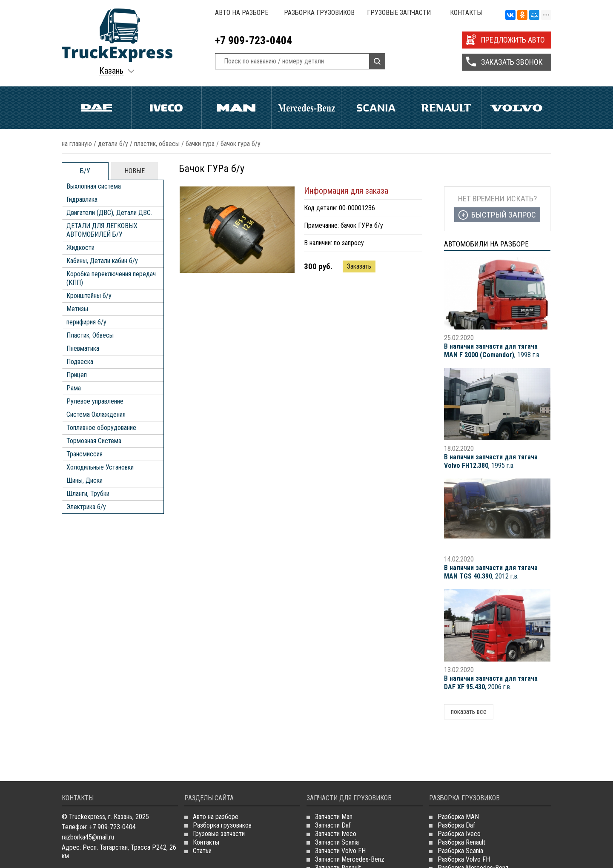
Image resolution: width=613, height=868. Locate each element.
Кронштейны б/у (89, 296)
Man (236, 108)
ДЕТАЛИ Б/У (113, 144)
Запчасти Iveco (336, 834)
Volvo (516, 108)
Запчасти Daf (333, 825)
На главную (77, 144)
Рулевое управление (95, 401)
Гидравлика (82, 199)
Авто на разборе (242, 13)
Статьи (202, 851)
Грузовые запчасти (399, 13)
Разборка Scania (460, 851)
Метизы (77, 309)
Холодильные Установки (100, 467)
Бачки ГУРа (200, 144)
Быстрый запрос (504, 215)
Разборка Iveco (459, 834)
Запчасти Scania (337, 842)
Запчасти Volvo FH (340, 851)
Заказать (359, 266)
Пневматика (83, 348)
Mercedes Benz (306, 108)
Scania (376, 108)
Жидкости (80, 248)
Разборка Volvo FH (464, 859)
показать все (469, 712)
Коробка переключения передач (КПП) (111, 278)
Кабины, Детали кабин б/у (102, 261)
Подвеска (80, 362)
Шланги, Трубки (88, 494)
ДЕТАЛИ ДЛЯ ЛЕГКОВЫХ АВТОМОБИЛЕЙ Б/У (102, 230)
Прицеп (77, 375)
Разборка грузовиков (319, 13)
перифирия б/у (86, 322)
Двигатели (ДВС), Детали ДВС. (109, 213)
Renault (446, 108)
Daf (97, 108)
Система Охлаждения (96, 414)
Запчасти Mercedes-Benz (350, 859)
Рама (74, 388)
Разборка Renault (461, 842)
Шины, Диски (85, 480)
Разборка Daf (456, 825)
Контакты (466, 13)
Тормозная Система (94, 441)
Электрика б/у (86, 507)
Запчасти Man (334, 817)
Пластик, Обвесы (157, 144)
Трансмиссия (85, 454)
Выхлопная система (94, 186)
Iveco (166, 108)
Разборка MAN (458, 817)
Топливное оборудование (101, 428)
